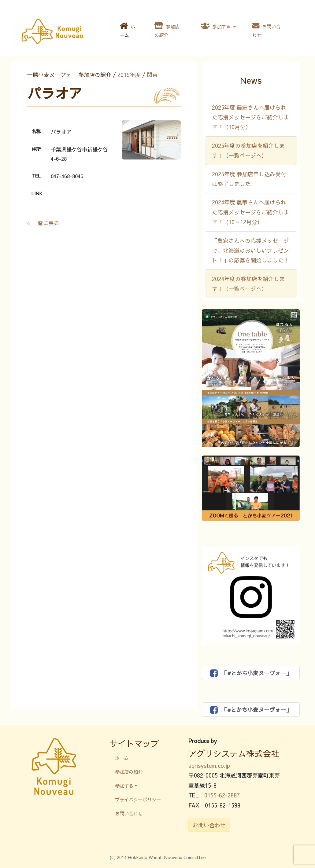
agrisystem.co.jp (209, 765)
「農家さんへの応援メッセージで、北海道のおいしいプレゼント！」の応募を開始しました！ (250, 251)
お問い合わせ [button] (209, 825)
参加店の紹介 (167, 30)
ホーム (128, 30)
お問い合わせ (266, 30)
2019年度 (129, 75)
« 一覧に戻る (43, 223)
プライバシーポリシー (138, 799)
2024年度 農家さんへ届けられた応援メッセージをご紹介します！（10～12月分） (250, 212)
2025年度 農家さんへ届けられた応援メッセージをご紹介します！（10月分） (250, 117)
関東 (152, 75)
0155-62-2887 (222, 795)
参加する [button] (216, 26)
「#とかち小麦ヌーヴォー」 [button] (251, 673)
